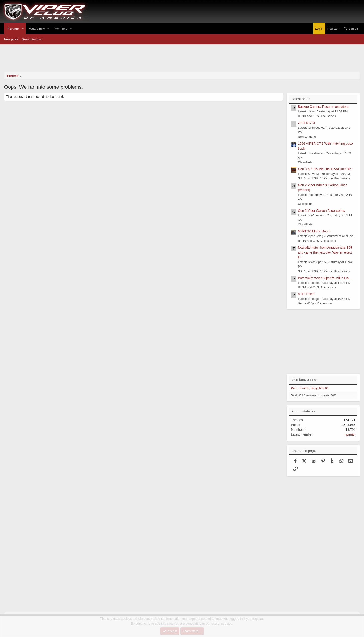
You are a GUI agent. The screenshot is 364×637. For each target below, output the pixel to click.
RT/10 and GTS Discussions (317, 116)
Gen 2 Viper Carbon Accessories (321, 211)
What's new (37, 29)
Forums (13, 29)
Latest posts (301, 99)
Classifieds (305, 162)
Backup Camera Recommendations (323, 107)
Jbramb (304, 388)
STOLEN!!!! (306, 294)
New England (307, 137)
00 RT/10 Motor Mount (314, 231)
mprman (349, 434)
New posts (11, 39)
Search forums (32, 39)
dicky (314, 388)
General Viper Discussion (315, 303)
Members (61, 29)
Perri (294, 388)
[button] (23, 29)
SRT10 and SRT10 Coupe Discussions (324, 178)
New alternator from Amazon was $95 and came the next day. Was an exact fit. (325, 252)
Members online (304, 380)
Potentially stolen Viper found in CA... (325, 278)
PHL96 (324, 388)
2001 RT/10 (306, 123)
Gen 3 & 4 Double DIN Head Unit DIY (325, 169)
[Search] (351, 29)
